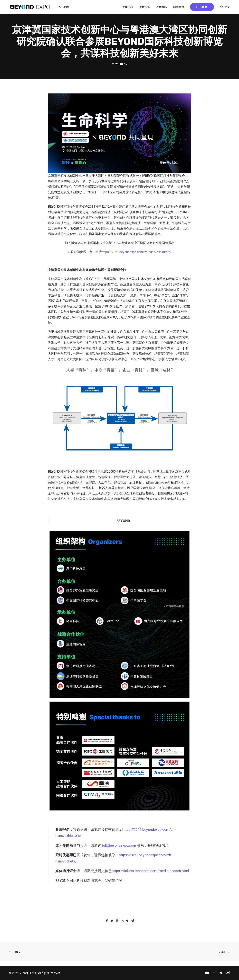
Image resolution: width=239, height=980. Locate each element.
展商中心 (128, 8)
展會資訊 (162, 8)
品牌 (68, 8)
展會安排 (145, 8)
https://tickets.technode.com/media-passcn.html (150, 876)
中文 (227, 8)
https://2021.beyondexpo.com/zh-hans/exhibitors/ (137, 257)
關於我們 (179, 8)
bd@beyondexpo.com (119, 850)
